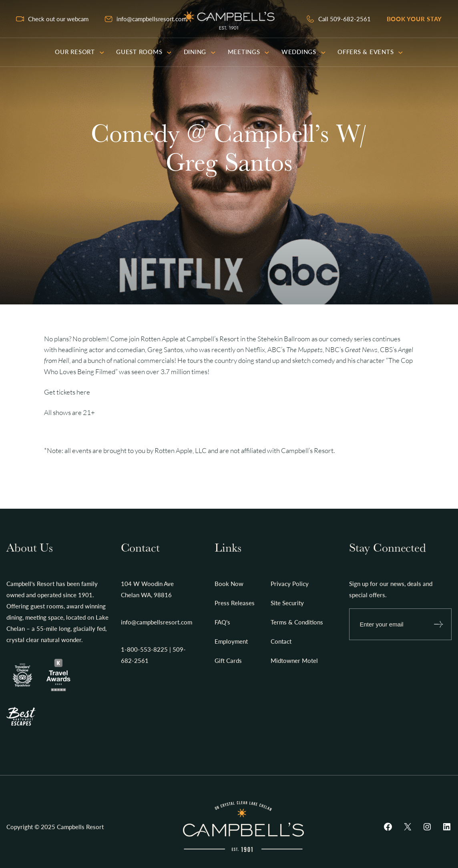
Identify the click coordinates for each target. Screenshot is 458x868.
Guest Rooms (144, 52)
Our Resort (79, 52)
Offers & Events (370, 52)
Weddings (303, 52)
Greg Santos (165, 349)
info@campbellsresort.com (152, 19)
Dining (200, 52)
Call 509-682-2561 (345, 19)
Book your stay (415, 19)
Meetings (249, 52)
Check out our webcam (58, 19)
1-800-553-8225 (144, 649)
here (83, 392)
